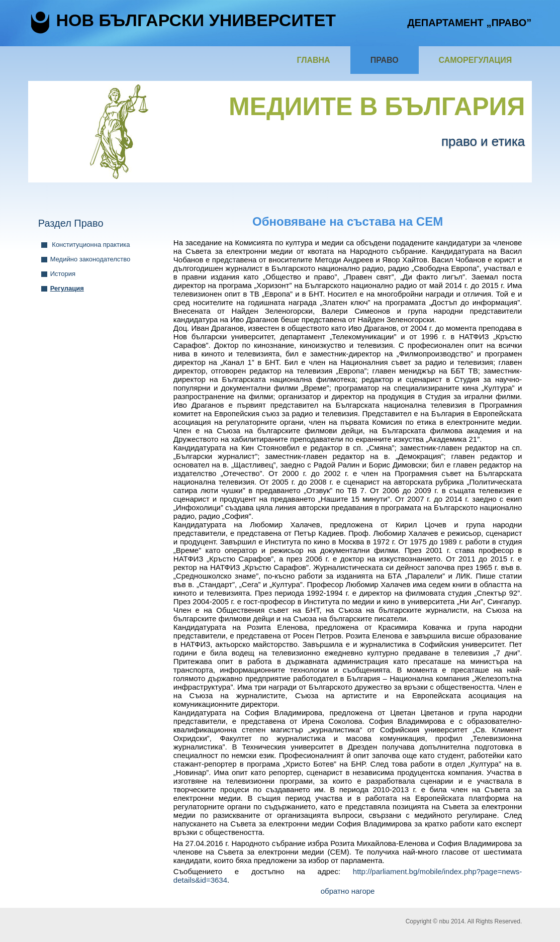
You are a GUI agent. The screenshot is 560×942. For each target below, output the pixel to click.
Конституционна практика (90, 245)
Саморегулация (476, 60)
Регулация (67, 288)
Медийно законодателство (90, 259)
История (63, 274)
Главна (314, 60)
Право (385, 60)
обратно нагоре (348, 891)
